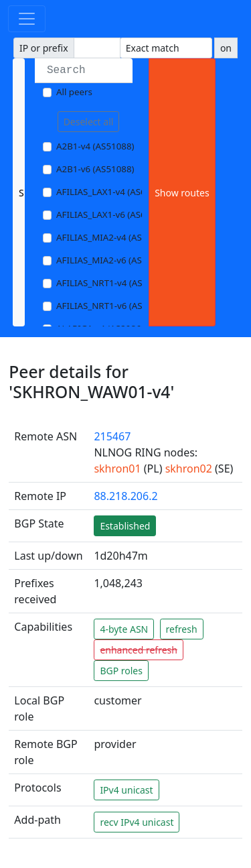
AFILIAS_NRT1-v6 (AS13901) (113, 306)
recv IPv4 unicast (137, 822)
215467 (112, 436)
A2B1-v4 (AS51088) (95, 146)
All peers (74, 92)
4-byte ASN (124, 629)
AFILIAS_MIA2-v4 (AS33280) (113, 237)
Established (125, 526)
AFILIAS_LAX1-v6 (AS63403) (112, 214)
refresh (182, 629)
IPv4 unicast (126, 790)
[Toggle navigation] (27, 19)
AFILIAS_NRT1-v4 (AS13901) (113, 283)
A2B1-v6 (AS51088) (95, 169)
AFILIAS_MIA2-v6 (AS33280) (113, 260)
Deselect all (89, 122)
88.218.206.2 (125, 496)
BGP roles (121, 671)
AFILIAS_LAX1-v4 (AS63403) (112, 192)
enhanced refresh (139, 650)
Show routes (182, 193)
